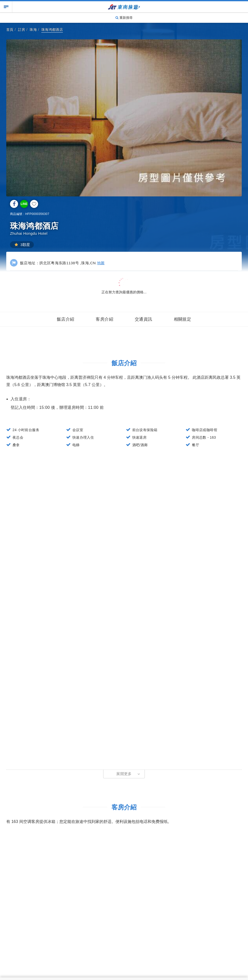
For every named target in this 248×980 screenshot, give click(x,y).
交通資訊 (144, 319)
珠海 (33, 30)
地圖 (101, 263)
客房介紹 (104, 319)
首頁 (10, 30)
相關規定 (183, 319)
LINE (24, 204)
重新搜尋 (124, 18)
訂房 (22, 30)
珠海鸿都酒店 (52, 30)
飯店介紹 (66, 319)
